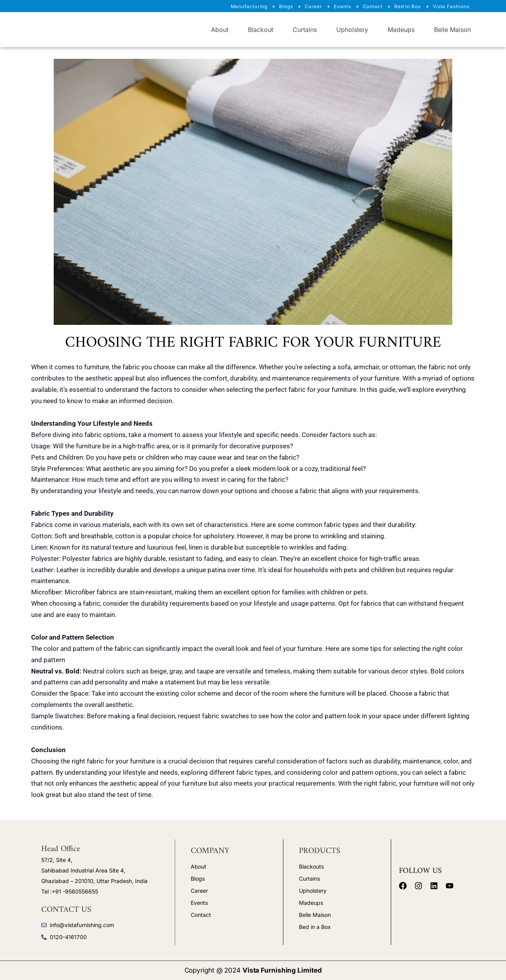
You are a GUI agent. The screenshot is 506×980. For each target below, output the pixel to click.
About (220, 30)
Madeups (401, 30)
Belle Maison (452, 30)
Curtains (305, 30)
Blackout (261, 30)
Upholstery (352, 30)
